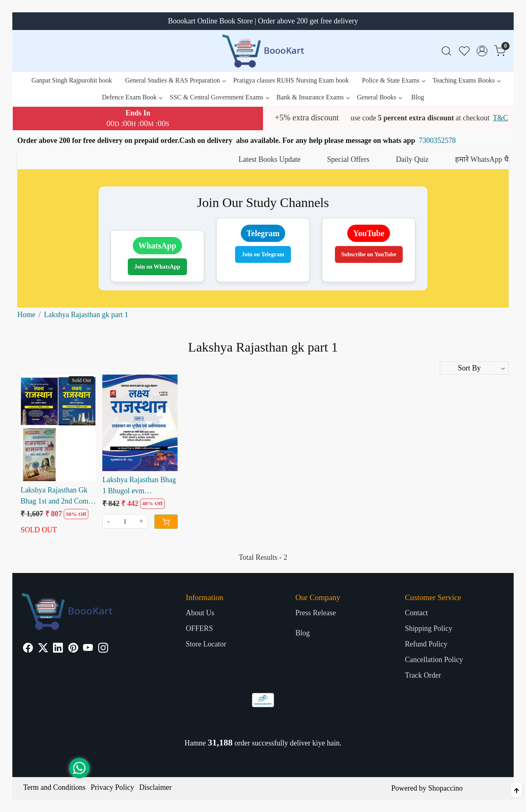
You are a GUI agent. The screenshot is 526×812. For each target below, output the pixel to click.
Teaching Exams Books (466, 80)
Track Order (423, 675)
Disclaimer (156, 787)
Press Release (316, 613)
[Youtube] (88, 649)
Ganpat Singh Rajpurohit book (72, 80)
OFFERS (199, 628)
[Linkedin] (58, 649)
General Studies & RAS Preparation (175, 80)
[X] (43, 649)
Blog (418, 97)
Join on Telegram (263, 254)
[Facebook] (28, 649)
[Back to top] (517, 790)
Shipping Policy (429, 628)
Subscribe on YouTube (369, 254)
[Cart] (166, 522)
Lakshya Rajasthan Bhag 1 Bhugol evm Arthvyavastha (139, 486)
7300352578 (437, 140)
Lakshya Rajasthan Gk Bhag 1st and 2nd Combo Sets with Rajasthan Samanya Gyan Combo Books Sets (58, 496)
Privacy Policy (113, 787)
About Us (200, 613)
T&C (500, 118)
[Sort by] (474, 368)
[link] (446, 51)
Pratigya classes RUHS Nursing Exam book (291, 80)
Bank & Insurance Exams (313, 97)
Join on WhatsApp (157, 267)
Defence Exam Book (132, 97)
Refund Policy (426, 644)
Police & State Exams (393, 80)
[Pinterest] (73, 649)
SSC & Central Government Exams (219, 97)
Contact (416, 613)
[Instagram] (103, 649)
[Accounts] (482, 51)
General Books (380, 97)
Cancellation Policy (434, 660)
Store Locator (206, 644)
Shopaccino (445, 788)
